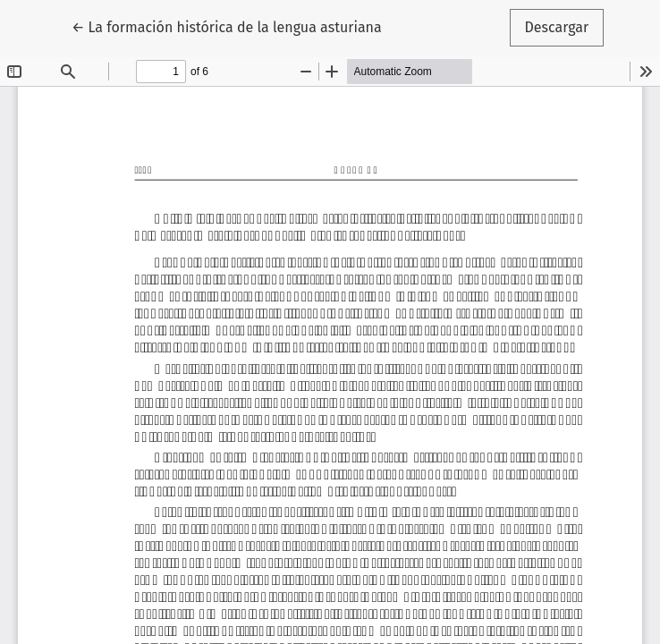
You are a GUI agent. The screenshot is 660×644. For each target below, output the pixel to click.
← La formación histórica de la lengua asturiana (227, 26)
